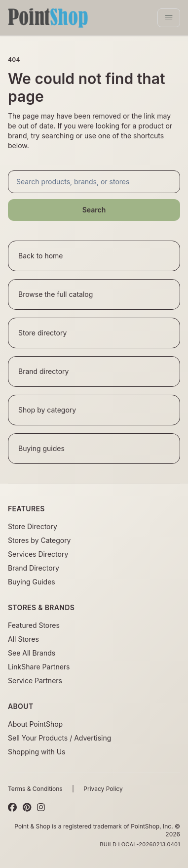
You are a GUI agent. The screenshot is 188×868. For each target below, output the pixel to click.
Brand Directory (34, 568)
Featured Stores (34, 625)
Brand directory (43, 371)
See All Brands (32, 653)
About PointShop (35, 724)
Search (94, 210)
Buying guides (41, 448)
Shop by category (47, 410)
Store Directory (33, 526)
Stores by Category (39, 540)
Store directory (42, 333)
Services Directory (38, 554)
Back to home (41, 256)
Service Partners (35, 681)
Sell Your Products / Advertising (59, 738)
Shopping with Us (37, 752)
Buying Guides (32, 582)
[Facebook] (12, 808)
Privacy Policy (103, 789)
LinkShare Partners (39, 667)
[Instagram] (41, 808)
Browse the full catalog (56, 294)
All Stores (23, 639)
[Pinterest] (27, 808)
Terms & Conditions (35, 789)
